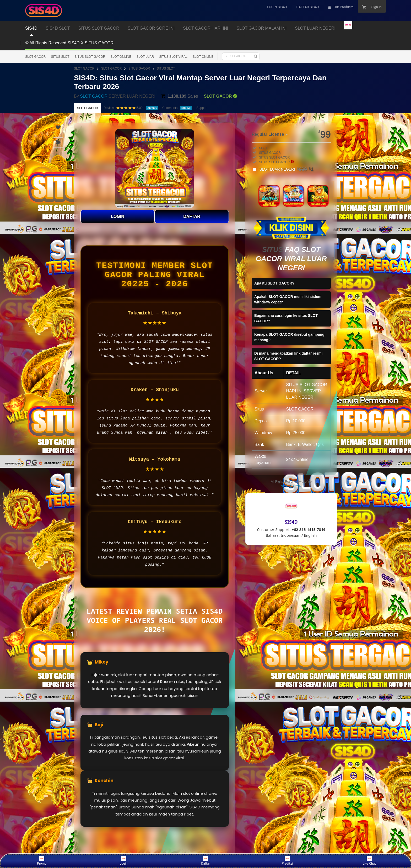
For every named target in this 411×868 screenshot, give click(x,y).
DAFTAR (192, 216)
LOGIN (118, 216)
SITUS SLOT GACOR (90, 57)
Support (202, 108)
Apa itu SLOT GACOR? (274, 283)
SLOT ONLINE (121, 57)
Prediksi (287, 861)
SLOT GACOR (35, 57)
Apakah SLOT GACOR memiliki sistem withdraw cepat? (288, 299)
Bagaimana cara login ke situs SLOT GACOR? (286, 318)
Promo (42, 861)
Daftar (205, 861)
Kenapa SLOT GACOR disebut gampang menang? (289, 337)
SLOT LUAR (145, 57)
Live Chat (369, 861)
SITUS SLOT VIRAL (173, 57)
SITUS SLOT (60, 57)
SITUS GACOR (139, 69)
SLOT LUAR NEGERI (286, 169)
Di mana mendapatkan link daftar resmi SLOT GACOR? (288, 356)
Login (124, 861)
